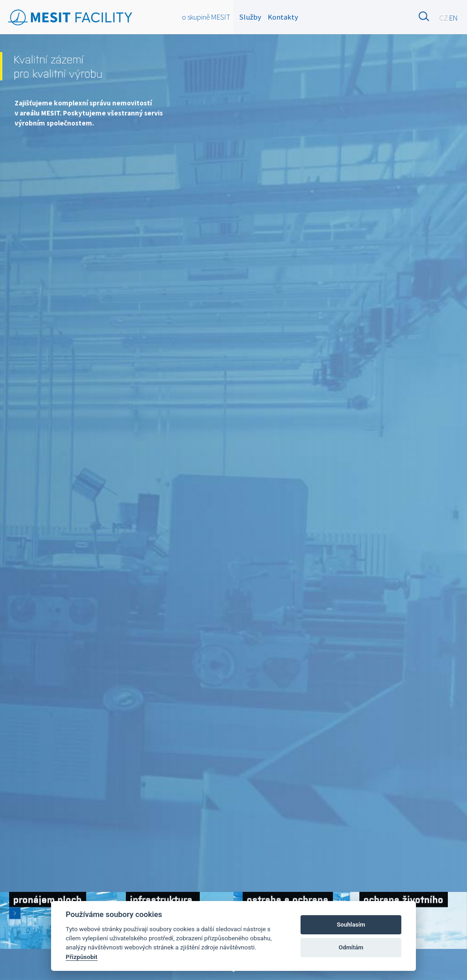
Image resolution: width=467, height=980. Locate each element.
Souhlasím (351, 925)
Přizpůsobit (82, 957)
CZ (444, 18)
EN (454, 18)
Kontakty (283, 17)
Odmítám (351, 947)
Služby (250, 17)
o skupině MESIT (206, 17)
